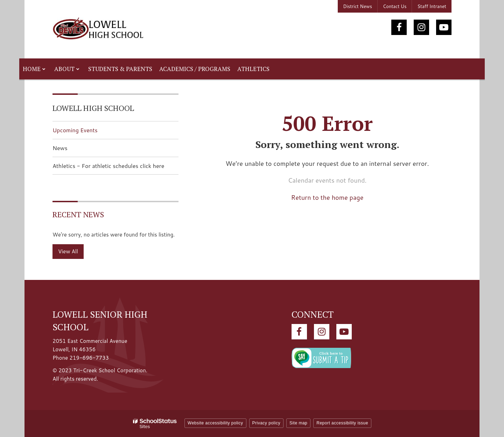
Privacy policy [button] (266, 423)
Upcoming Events (75, 130)
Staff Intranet (432, 6)
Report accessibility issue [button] (342, 423)
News (60, 148)
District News (358, 6)
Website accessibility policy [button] (215, 423)
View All (68, 251)
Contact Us (395, 6)
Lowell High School (93, 108)
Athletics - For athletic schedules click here (115, 168)
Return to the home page (327, 197)
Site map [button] (298, 423)
